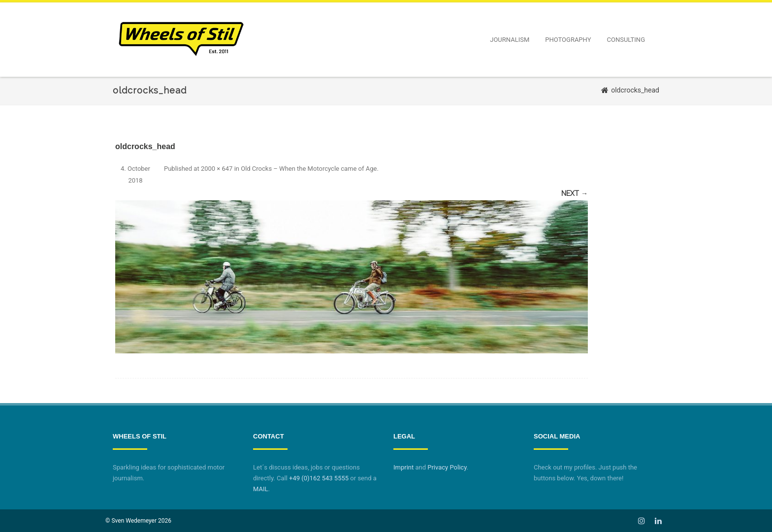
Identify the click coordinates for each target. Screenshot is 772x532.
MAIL (260, 489)
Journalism (510, 40)
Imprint (403, 467)
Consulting (626, 40)
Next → (575, 193)
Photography (568, 40)
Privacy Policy (447, 467)
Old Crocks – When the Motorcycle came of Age (309, 169)
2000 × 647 (217, 169)
